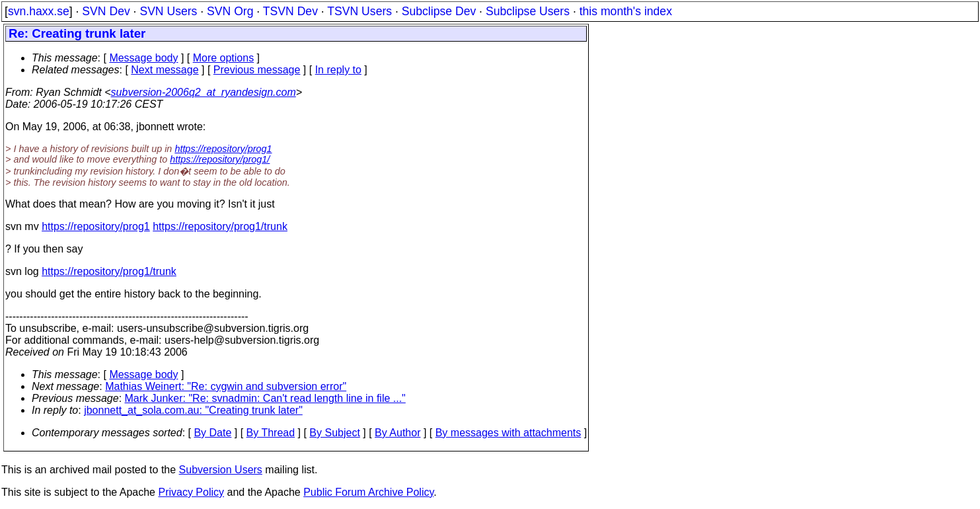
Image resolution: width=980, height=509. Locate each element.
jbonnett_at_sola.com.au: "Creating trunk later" (193, 410)
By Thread (271, 433)
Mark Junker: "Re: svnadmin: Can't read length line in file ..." (265, 398)
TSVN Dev (290, 11)
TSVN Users (359, 11)
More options (224, 58)
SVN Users (168, 11)
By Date (212, 433)
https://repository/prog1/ (220, 159)
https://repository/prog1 (223, 149)
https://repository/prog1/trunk (220, 226)
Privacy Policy (191, 492)
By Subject (334, 433)
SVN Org (230, 11)
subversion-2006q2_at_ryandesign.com (204, 92)
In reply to (338, 70)
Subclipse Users (528, 11)
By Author (397, 433)
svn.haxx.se (39, 11)
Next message (165, 70)
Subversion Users (221, 470)
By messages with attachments (509, 433)
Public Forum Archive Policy (368, 492)
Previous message (257, 70)
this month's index (626, 11)
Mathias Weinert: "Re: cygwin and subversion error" (226, 386)
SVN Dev (106, 11)
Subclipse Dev (439, 11)
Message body (143, 58)
